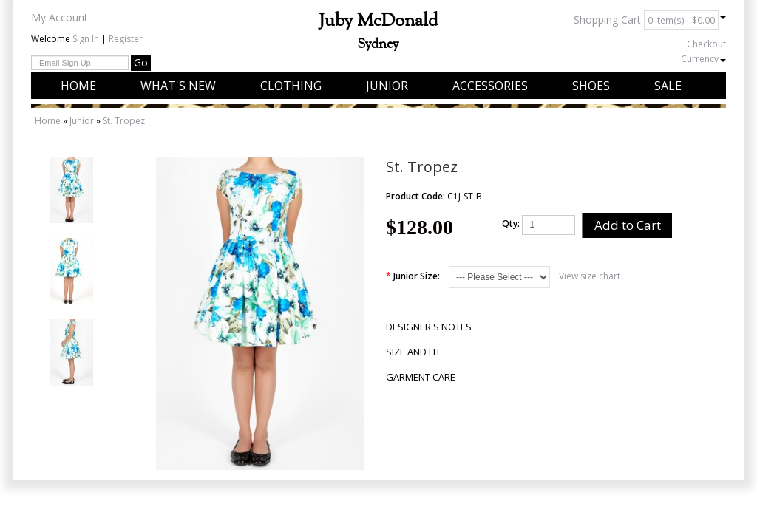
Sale (668, 86)
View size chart (590, 276)
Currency (703, 59)
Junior (387, 86)
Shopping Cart (650, 20)
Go (141, 62)
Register (126, 39)
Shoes (591, 86)
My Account (60, 17)
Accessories (490, 86)
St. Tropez (124, 121)
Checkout (706, 44)
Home (78, 86)
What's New (178, 86)
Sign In (86, 39)
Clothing (291, 86)
